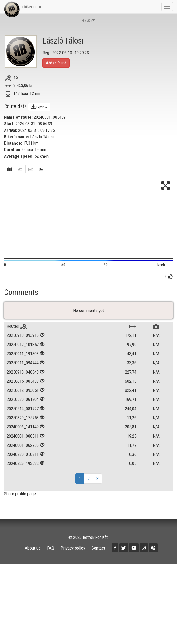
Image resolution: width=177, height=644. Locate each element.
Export (39, 107)
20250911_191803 (23, 363)
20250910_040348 (23, 381)
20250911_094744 (23, 372)
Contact (98, 557)
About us (33, 557)
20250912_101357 (23, 354)
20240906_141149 (23, 436)
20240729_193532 (23, 473)
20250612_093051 (23, 400)
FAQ (51, 557)
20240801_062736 (23, 455)
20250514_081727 (23, 418)
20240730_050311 (23, 464)
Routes (17, 335)
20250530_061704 (23, 409)
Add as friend (56, 63)
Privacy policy (73, 557)
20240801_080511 (23, 445)
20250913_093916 (23, 345)
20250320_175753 (23, 427)
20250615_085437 (23, 390)
